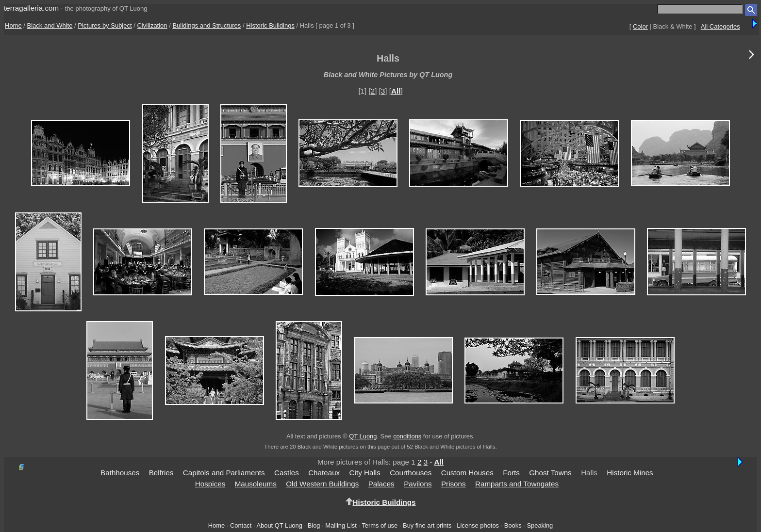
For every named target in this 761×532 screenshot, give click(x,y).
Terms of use (380, 525)
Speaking (540, 525)
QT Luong (363, 436)
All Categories (720, 26)
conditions (407, 436)
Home (13, 25)
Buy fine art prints (427, 525)
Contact (241, 525)
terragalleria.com (31, 8)
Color (640, 26)
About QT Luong (279, 525)
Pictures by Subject (105, 25)
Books (513, 525)
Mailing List (341, 525)
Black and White (50, 25)
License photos (478, 525)
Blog (314, 525)
